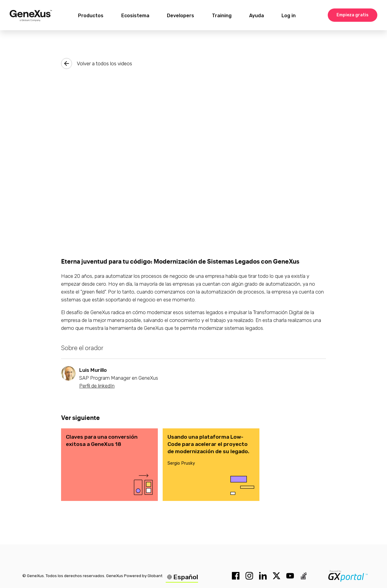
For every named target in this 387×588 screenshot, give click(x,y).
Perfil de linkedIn (97, 386)
